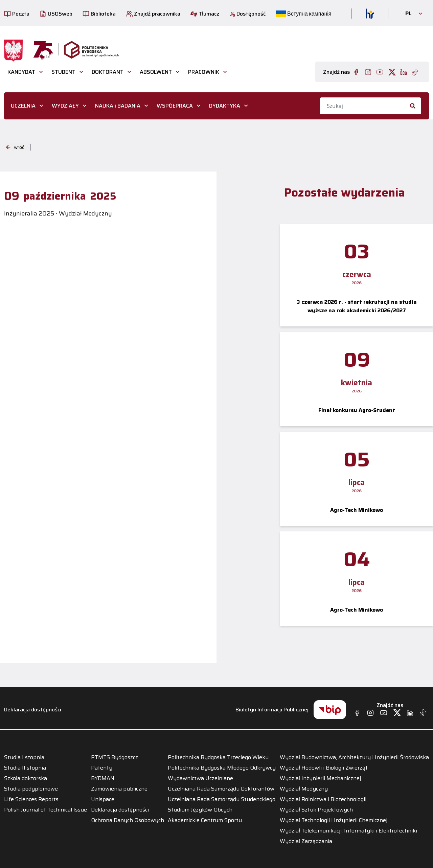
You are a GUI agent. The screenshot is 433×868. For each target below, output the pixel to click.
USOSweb (56, 14)
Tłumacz (205, 14)
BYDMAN (103, 778)
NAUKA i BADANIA (118, 106)
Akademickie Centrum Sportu (205, 820)
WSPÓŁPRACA (175, 106)
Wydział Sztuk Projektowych (316, 810)
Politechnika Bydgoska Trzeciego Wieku (218, 757)
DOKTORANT (108, 72)
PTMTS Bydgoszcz (115, 757)
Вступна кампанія (303, 14)
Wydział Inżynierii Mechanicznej (320, 778)
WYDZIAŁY (65, 106)
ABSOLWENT (156, 72)
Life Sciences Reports (31, 799)
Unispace (103, 799)
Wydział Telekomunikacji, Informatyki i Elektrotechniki (348, 831)
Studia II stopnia (25, 768)
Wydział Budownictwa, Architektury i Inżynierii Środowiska (354, 757)
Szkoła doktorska (26, 778)
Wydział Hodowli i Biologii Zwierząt (324, 768)
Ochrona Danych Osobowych (128, 820)
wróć (15, 147)
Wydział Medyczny (304, 789)
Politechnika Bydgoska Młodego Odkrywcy (222, 768)
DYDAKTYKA (225, 106)
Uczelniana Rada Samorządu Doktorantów (221, 789)
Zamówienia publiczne (119, 789)
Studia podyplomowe (31, 789)
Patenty (102, 768)
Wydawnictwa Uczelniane (200, 778)
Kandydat (21, 72)
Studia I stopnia (24, 757)
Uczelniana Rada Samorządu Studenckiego (222, 799)
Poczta (17, 14)
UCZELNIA (23, 106)
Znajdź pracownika (153, 14)
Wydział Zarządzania (306, 841)
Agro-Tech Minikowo (357, 510)
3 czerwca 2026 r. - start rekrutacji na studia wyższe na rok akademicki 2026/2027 (357, 306)
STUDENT (63, 72)
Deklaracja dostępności (33, 710)
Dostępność (248, 14)
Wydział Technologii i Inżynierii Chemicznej (334, 820)
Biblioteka (99, 14)
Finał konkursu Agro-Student (357, 410)
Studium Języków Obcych (200, 810)
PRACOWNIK (204, 72)
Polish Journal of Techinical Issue (45, 810)
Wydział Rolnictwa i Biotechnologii (323, 799)
